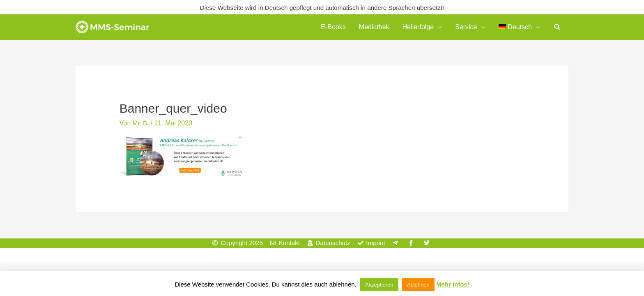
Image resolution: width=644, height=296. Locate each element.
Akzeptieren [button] (379, 285)
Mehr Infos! (453, 284)
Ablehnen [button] (418, 285)
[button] (558, 28)
